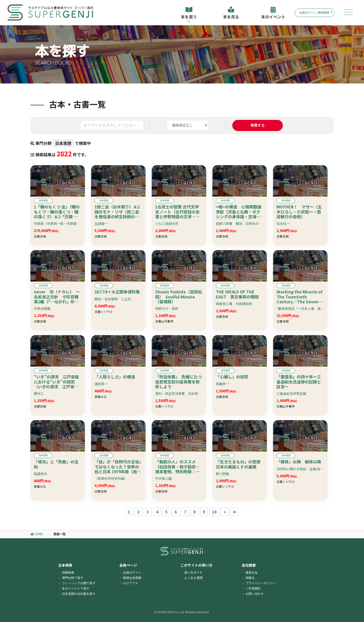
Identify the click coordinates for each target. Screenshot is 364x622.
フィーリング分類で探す (79, 583)
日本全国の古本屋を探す (79, 594)
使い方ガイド (193, 572)
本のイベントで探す (76, 588)
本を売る (231, 13)
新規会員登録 (132, 578)
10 (214, 512)
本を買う (189, 15)
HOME (37, 534)
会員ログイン (132, 572)
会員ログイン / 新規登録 (316, 12)
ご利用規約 (253, 588)
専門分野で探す (73, 578)
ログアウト (131, 583)
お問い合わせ (255, 594)
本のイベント (273, 13)
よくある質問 (193, 578)
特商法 (250, 578)
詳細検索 (68, 572)
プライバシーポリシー (261, 583)
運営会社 (252, 572)
